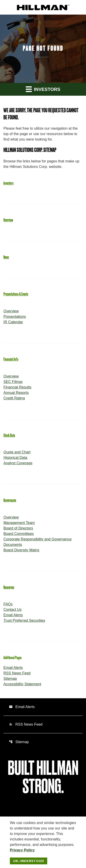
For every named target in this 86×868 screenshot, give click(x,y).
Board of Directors (18, 528)
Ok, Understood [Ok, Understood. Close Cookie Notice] (29, 861)
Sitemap (10, 679)
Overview (8, 220)
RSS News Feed (17, 673)
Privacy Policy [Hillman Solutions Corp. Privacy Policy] (22, 850)
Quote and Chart (17, 452)
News (6, 257)
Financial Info (11, 359)
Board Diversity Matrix (21, 550)
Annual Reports (16, 393)
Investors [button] (43, 89)
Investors (8, 183)
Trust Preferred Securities (24, 620)
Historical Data (15, 458)
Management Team (19, 523)
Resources (9, 587)
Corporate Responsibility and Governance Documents (37, 542)
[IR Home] (43, 7)
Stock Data (9, 435)
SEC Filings (13, 382)
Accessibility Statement (22, 684)
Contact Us (12, 610)
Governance (10, 500)
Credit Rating (14, 398)
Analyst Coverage (18, 463)
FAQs (8, 604)
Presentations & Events (16, 294)
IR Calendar (13, 322)
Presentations (15, 317)
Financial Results (17, 387)
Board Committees (19, 534)
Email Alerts (13, 615)
